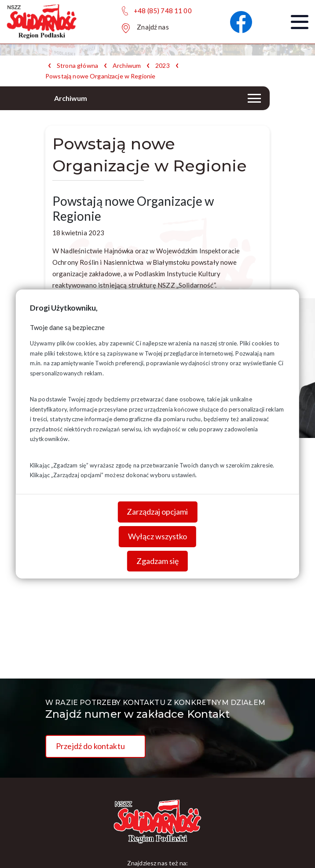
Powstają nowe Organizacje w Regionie (100, 76)
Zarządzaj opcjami (157, 512)
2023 (163, 66)
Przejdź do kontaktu (90, 746)
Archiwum (127, 66)
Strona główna (77, 66)
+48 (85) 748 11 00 (163, 11)
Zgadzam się (157, 560)
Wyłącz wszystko (157, 536)
